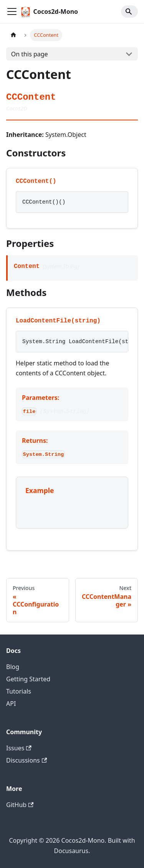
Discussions (26, 760)
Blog (13, 667)
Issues (19, 748)
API (11, 704)
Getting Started (28, 679)
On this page (30, 54)
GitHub (20, 805)
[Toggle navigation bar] (12, 12)
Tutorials (19, 691)
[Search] (129, 12)
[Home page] (13, 35)
